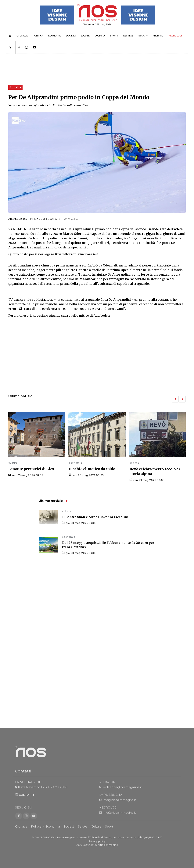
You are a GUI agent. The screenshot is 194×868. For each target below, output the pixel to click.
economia (75, 463)
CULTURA (100, 36)
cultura (13, 463)
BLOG (142, 36)
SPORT (114, 36)
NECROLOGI (175, 36)
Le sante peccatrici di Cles (31, 469)
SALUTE (85, 36)
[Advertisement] (97, 360)
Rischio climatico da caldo (92, 469)
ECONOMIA (54, 36)
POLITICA (38, 36)
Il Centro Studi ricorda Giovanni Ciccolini (95, 517)
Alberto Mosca (18, 219)
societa (134, 463)
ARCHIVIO (158, 36)
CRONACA (22, 36)
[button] (175, 399)
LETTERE (128, 36)
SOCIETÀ (71, 36)
